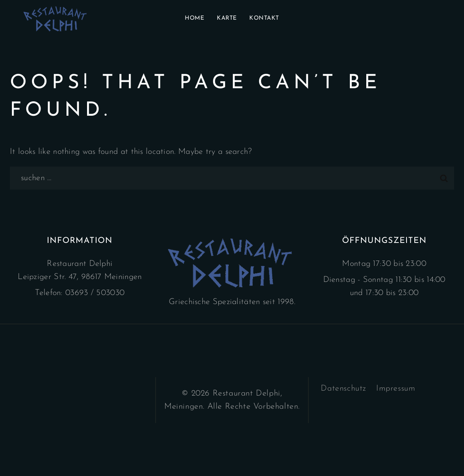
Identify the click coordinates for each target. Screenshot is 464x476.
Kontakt (264, 18)
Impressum (396, 389)
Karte (227, 18)
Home (194, 18)
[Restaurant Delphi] (56, 18)
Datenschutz (343, 389)
